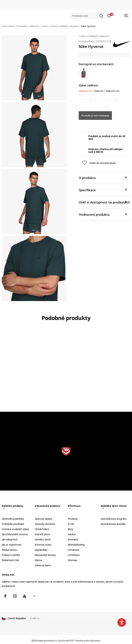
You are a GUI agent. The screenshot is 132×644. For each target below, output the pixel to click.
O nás (71, 524)
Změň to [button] (35, 618)
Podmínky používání (13, 524)
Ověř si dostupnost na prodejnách (104, 202)
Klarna (38, 560)
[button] (87, 16)
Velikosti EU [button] (85, 91)
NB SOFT (70, 641)
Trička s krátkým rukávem (64, 26)
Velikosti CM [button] (112, 91)
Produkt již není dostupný (95, 116)
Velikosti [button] (99, 91)
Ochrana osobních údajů (15, 529)
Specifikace (103, 190)
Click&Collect (42, 529)
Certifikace (74, 555)
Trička (45, 26)
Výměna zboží (43, 539)
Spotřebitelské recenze (15, 534)
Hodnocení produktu (103, 214)
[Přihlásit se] (109, 16)
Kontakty (73, 539)
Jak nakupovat (10, 539)
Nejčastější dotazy (45, 555)
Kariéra (72, 534)
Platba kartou (9, 550)
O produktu (103, 178)
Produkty (22, 26)
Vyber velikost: (89, 85)
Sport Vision (8, 26)
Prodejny (73, 519)
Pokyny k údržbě (11, 555)
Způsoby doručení (45, 524)
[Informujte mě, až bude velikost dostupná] (82, 100)
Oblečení (34, 26)
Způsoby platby (43, 519)
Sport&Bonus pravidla (113, 524)
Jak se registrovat (12, 545)
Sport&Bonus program (114, 519)
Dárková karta (43, 565)
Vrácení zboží (42, 534)
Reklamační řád (10, 560)
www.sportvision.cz (48, 641)
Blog (70, 529)
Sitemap (72, 560)
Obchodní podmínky (13, 519)
